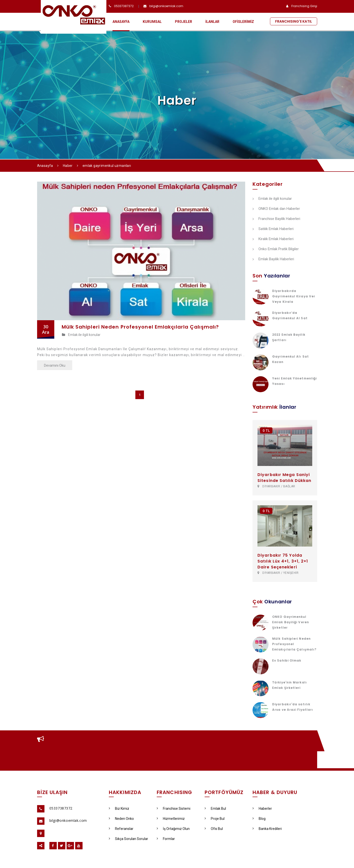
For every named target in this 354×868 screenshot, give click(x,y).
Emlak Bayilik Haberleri (273, 259)
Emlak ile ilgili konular (81, 335)
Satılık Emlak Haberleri (273, 229)
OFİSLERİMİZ (243, 22)
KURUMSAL (152, 22)
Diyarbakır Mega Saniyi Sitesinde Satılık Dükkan (284, 478)
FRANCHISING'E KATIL (294, 21)
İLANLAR (212, 22)
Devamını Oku (55, 365)
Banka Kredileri (267, 829)
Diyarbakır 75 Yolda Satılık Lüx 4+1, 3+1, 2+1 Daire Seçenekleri (283, 561)
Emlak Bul (215, 809)
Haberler (262, 809)
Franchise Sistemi (174, 809)
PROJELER (184, 22)
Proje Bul (215, 819)
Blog (259, 819)
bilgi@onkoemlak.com (166, 6)
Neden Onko (121, 819)
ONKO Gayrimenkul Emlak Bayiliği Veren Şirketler (291, 622)
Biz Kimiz (119, 809)
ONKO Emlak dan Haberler (276, 209)
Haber (68, 166)
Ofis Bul (214, 829)
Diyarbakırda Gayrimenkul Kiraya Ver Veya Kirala (294, 296)
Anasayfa (45, 166)
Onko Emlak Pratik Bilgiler (276, 249)
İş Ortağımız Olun (173, 829)
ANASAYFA (121, 22)
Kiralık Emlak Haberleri (273, 239)
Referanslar (121, 829)
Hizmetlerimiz (171, 819)
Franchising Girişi (304, 6)
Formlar (166, 839)
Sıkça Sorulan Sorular (128, 839)
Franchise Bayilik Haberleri (276, 219)
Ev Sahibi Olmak (287, 660)
